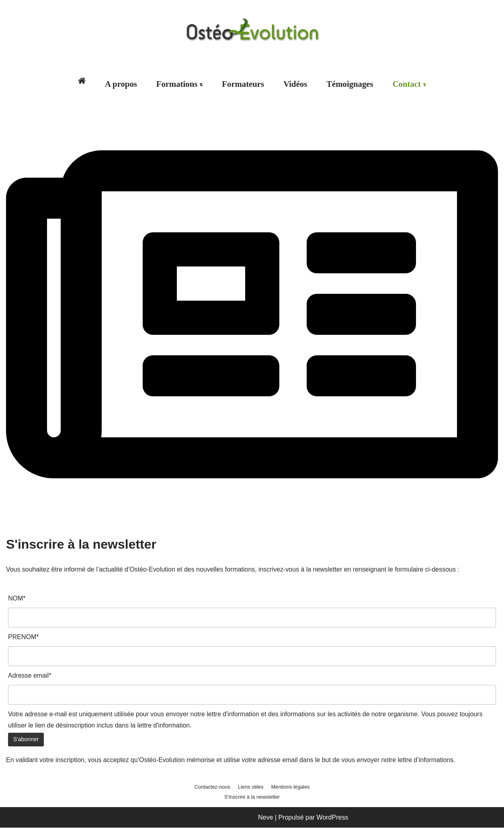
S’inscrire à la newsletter (252, 798)
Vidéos (295, 84)
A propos (121, 84)
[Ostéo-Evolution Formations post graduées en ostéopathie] (252, 30)
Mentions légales (291, 788)
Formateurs (243, 84)
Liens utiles (251, 788)
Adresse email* (30, 676)
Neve (265, 818)
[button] (201, 84)
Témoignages (350, 84)
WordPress (333, 818)
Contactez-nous (212, 788)
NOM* (17, 598)
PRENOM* (23, 637)
